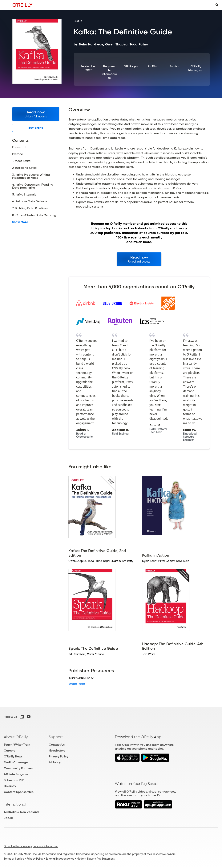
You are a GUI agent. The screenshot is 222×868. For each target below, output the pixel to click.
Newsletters (57, 750)
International (15, 804)
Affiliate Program (16, 774)
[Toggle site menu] (5, 5)
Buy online (36, 128)
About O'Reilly (16, 737)
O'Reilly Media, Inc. (196, 68)
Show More (20, 222)
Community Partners (18, 768)
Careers (9, 750)
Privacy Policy (59, 756)
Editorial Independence (60, 859)
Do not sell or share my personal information (31, 846)
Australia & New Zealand (21, 812)
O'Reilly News (13, 756)
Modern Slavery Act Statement (96, 859)
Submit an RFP (14, 780)
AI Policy (55, 762)
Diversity (10, 786)
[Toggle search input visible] (217, 5)
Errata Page (77, 684)
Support (56, 737)
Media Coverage (16, 762)
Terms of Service (14, 859)
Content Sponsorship (19, 792)
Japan (8, 818)
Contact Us (57, 745)
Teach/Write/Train (17, 745)
